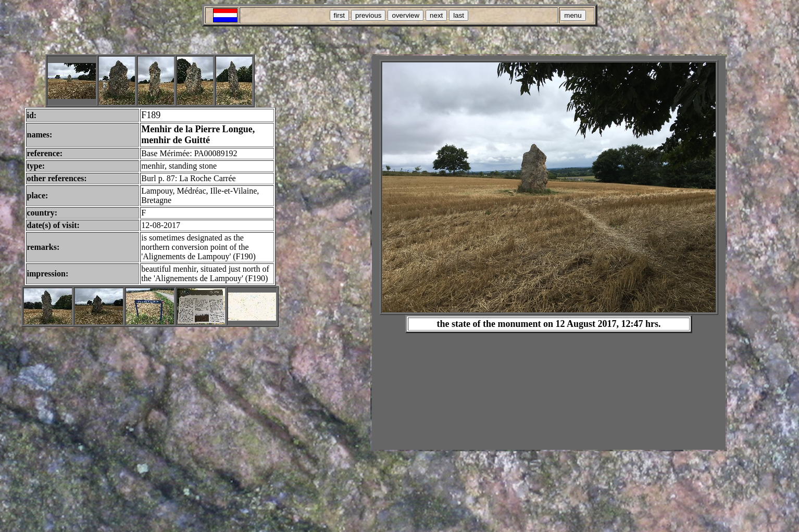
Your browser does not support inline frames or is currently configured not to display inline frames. (549, 253)
